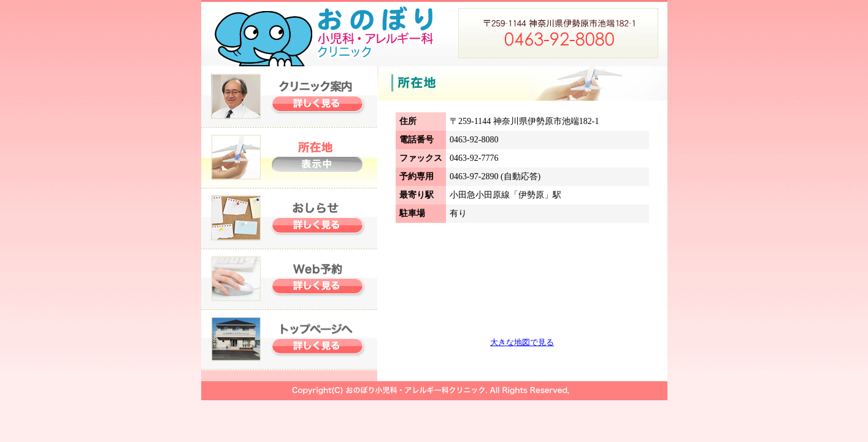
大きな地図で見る (522, 342)
